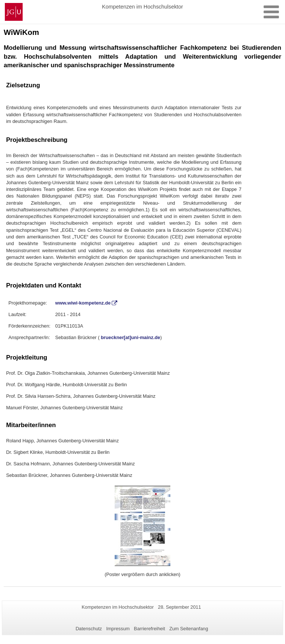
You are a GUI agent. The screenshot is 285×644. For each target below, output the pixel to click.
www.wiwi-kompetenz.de (83, 303)
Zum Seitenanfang (189, 629)
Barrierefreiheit (150, 629)
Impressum (118, 629)
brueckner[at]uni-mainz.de (131, 337)
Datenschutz (89, 629)
